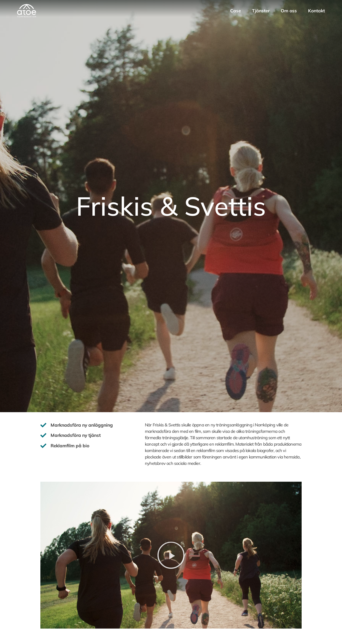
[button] (171, 555)
